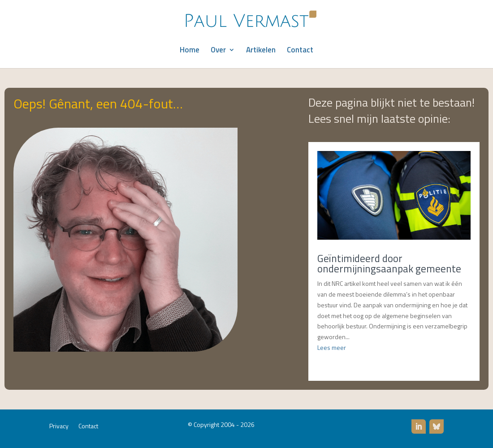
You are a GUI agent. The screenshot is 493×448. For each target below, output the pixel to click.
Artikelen (261, 51)
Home (190, 51)
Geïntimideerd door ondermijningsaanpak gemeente (389, 263)
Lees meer (332, 347)
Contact (300, 51)
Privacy (59, 427)
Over (218, 51)
